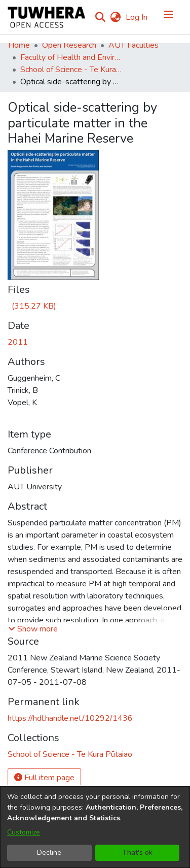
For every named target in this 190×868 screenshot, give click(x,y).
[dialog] (95, 827)
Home (19, 45)
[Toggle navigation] (169, 17)
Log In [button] (137, 17)
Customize (24, 832)
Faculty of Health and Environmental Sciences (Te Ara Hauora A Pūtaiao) (71, 57)
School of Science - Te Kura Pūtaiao (71, 70)
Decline (49, 853)
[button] (33, 629)
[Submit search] (100, 17)
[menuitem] (115, 17)
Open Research (69, 45)
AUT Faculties (134, 45)
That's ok (137, 853)
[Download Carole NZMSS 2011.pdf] (32, 306)
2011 (18, 342)
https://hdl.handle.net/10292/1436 (70, 718)
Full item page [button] (44, 778)
